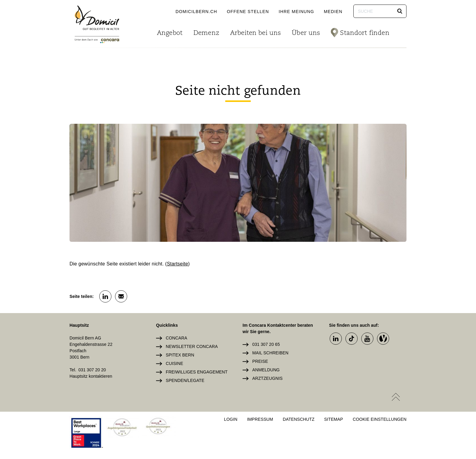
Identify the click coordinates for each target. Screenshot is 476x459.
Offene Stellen (248, 12)
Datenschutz (299, 419)
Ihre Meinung (296, 12)
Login (231, 419)
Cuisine (174, 363)
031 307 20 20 (92, 370)
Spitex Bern (180, 355)
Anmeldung (266, 370)
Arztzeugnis (267, 378)
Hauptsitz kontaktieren (91, 376)
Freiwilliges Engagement (197, 372)
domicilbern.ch (196, 12)
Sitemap (334, 419)
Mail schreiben (270, 353)
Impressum (260, 419)
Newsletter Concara (192, 346)
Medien (333, 12)
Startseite (178, 264)
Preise (260, 361)
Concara (177, 338)
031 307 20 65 (266, 344)
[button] (400, 11)
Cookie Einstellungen (380, 419)
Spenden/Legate (185, 380)
